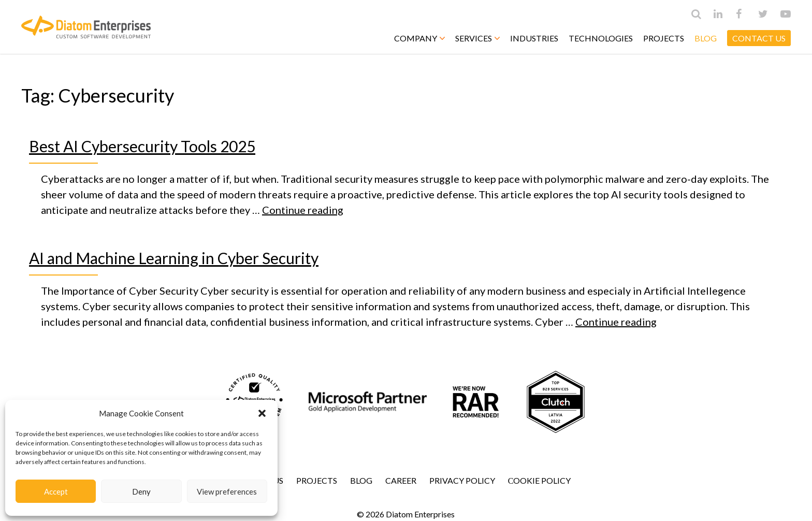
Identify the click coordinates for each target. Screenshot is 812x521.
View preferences (227, 491)
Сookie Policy (540, 480)
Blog (706, 38)
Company (419, 38)
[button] (262, 413)
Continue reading (303, 210)
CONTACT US (759, 38)
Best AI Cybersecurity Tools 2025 (142, 146)
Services (477, 38)
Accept (56, 491)
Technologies (601, 38)
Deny (141, 491)
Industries (534, 38)
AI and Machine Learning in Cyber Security (174, 258)
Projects (664, 38)
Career (401, 480)
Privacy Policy (462, 480)
